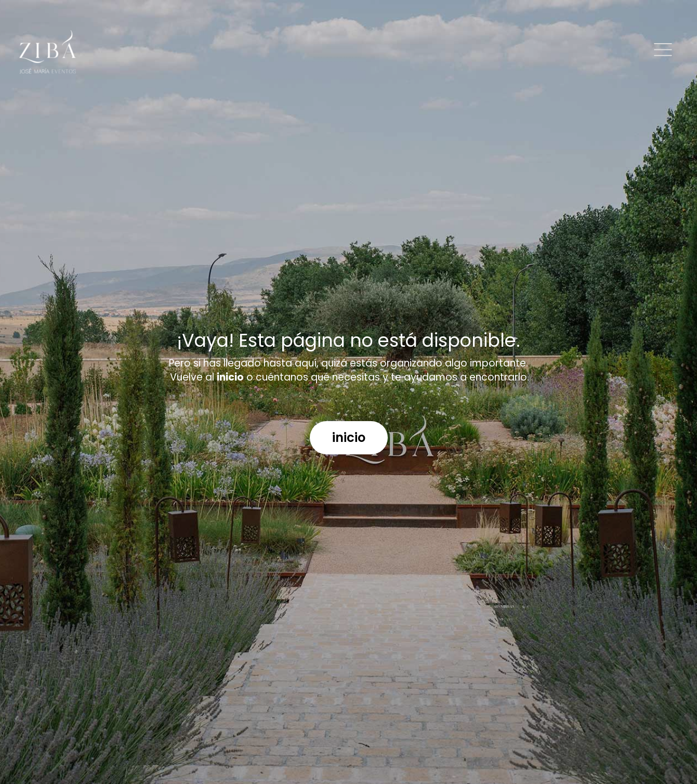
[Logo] (48, 52)
